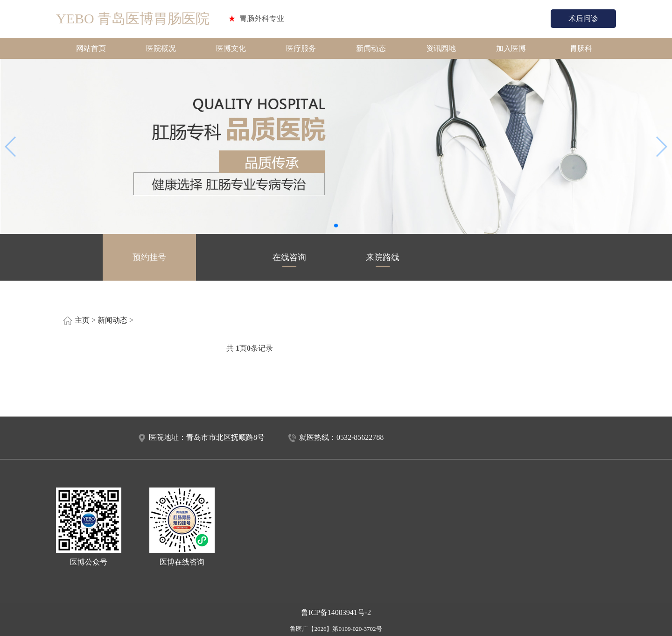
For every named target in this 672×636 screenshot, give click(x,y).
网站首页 (91, 48)
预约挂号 (149, 260)
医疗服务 (301, 48)
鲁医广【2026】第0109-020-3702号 (336, 629)
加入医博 (511, 48)
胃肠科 (581, 48)
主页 (82, 320)
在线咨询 (289, 260)
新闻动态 (371, 48)
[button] (336, 226)
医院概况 (161, 48)
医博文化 (231, 48)
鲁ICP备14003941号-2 (336, 612)
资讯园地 (441, 48)
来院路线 (383, 260)
